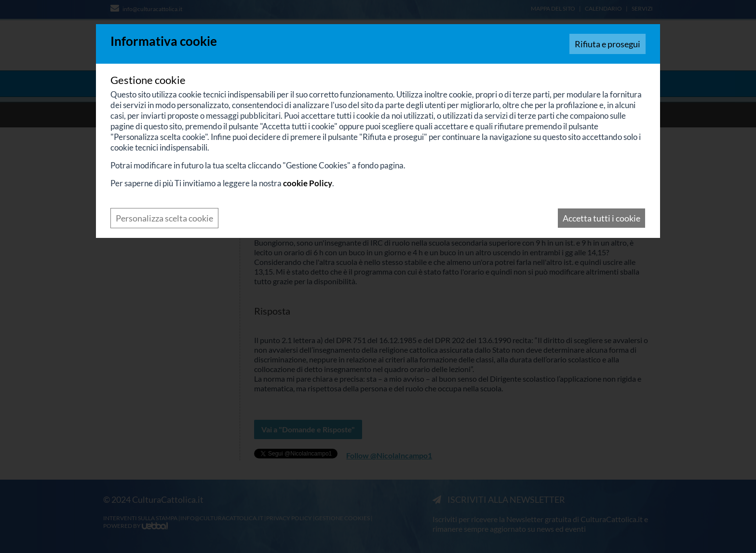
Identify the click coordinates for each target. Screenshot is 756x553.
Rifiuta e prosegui (607, 44)
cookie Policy (308, 183)
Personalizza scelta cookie (164, 218)
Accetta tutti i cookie (601, 218)
